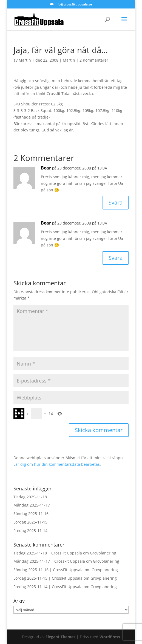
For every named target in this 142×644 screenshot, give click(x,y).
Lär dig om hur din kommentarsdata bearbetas (57, 464)
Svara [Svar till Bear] (116, 202)
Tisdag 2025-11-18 (30, 497)
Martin (25, 60)
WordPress (110, 637)
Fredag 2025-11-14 (30, 531)
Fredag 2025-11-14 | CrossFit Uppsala (48, 587)
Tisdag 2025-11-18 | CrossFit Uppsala (48, 553)
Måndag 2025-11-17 (32, 505)
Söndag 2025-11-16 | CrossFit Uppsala (49, 570)
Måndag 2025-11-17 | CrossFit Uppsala (49, 561)
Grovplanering (103, 553)
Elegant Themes (60, 637)
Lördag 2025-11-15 (30, 522)
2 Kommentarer (94, 60)
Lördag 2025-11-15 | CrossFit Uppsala (48, 578)
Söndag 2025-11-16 (31, 514)
